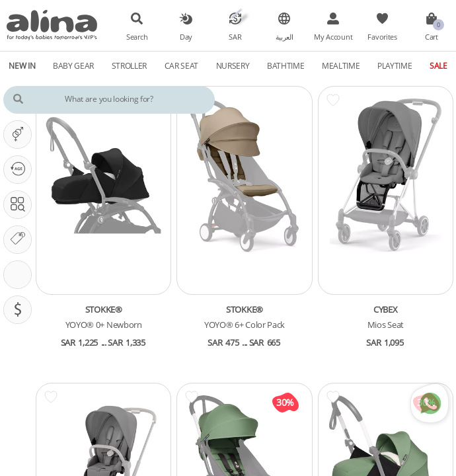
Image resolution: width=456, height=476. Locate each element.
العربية (285, 37)
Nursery (233, 65)
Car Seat (182, 65)
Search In (21, 204)
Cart (432, 37)
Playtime (395, 65)
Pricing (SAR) (21, 309)
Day (186, 37)
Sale (438, 65)
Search (137, 37)
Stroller (130, 65)
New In (22, 65)
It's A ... (21, 134)
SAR (235, 37)
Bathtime (286, 65)
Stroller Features (21, 274)
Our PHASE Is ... (21, 169)
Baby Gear (73, 65)
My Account (333, 37)
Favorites (382, 37)
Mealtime (341, 65)
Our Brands (21, 239)
